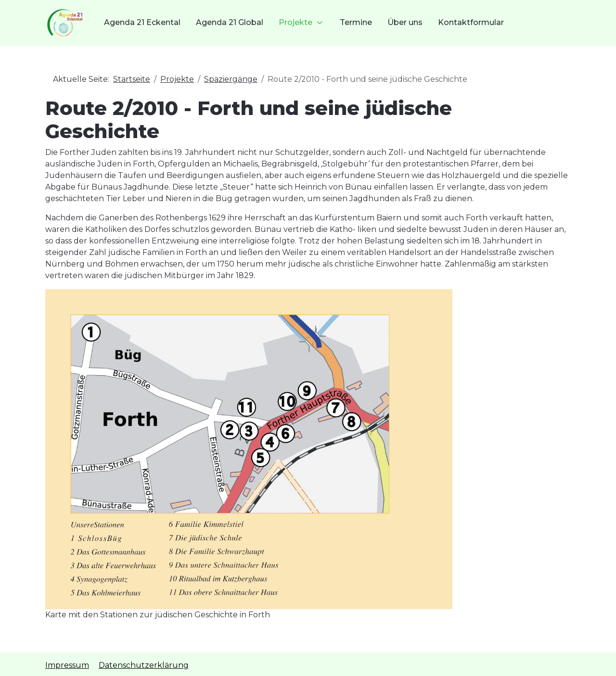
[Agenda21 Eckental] (65, 23)
